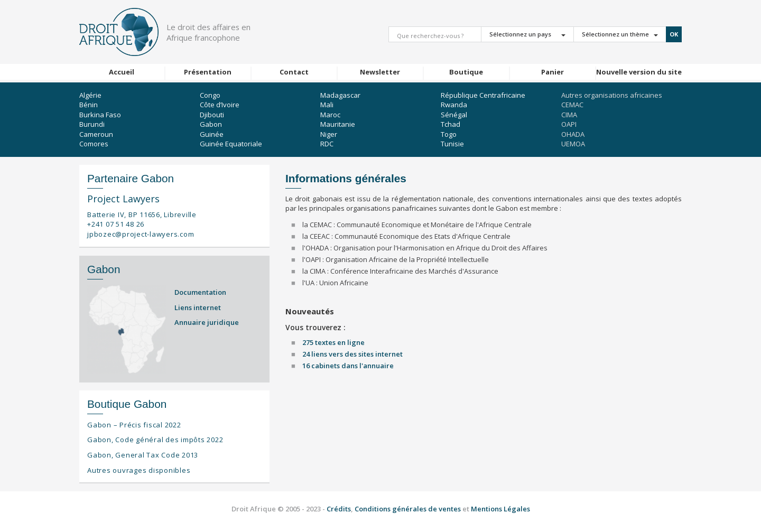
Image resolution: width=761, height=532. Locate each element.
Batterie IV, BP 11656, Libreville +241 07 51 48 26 (142, 220)
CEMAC (572, 105)
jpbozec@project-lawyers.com (141, 234)
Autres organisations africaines (612, 95)
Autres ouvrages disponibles (139, 470)
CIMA (569, 115)
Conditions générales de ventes (409, 509)
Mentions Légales (500, 509)
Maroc (330, 115)
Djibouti (212, 115)
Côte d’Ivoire (220, 105)
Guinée (212, 134)
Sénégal (454, 115)
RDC (327, 144)
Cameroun (96, 134)
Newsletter (380, 72)
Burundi (92, 124)
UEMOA (573, 144)
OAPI (569, 124)
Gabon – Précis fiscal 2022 (134, 425)
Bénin (89, 105)
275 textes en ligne (333, 342)
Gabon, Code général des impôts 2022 (155, 440)
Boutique (466, 72)
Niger (329, 134)
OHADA (573, 134)
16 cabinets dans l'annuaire (348, 366)
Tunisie (452, 144)
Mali (327, 105)
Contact (294, 72)
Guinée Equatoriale (231, 144)
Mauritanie (338, 124)
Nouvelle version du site (639, 72)
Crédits (339, 509)
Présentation (208, 72)
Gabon (211, 124)
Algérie (90, 95)
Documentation (200, 292)
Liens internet (198, 307)
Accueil (122, 72)
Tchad (451, 124)
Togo (449, 134)
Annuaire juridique (207, 322)
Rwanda (454, 105)
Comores (94, 144)
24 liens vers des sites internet (352, 354)
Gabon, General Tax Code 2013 (143, 455)
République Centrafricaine (483, 95)
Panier (553, 72)
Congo (210, 95)
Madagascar (340, 95)
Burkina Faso (100, 115)
